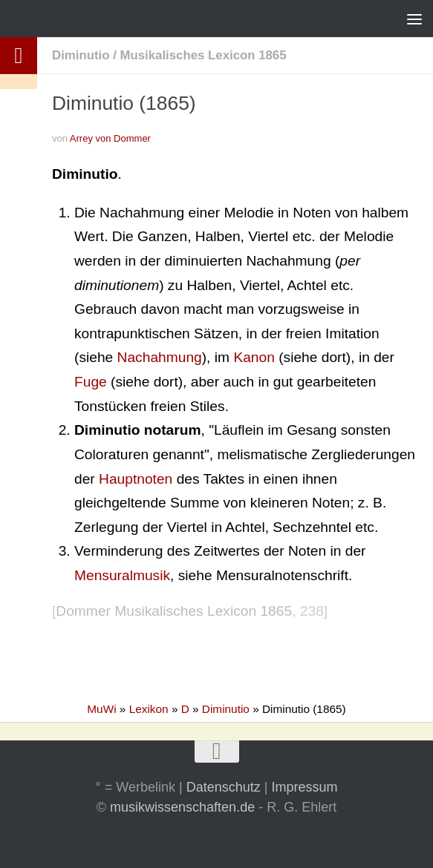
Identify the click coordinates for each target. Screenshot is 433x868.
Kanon (254, 357)
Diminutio (81, 55)
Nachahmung (160, 357)
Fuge (91, 382)
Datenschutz (224, 787)
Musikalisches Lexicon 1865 (203, 55)
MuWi (101, 709)
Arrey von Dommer (110, 138)
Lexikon (149, 709)
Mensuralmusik (122, 575)
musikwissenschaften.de (182, 807)
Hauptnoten (136, 479)
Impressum (304, 787)
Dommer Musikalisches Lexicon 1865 (174, 611)
